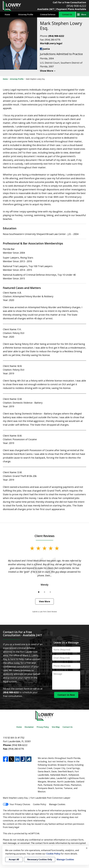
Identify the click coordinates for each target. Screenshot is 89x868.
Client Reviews (45, 536)
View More (44, 601)
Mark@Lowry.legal (51, 43)
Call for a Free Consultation (69, 2)
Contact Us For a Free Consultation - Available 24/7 (22, 634)
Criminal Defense (48, 15)
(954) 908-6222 (76, 6)
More (84, 15)
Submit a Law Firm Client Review (45, 612)
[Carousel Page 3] (50, 592)
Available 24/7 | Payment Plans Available (62, 9)
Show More (47, 71)
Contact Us (67, 15)
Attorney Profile (26, 15)
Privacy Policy (43, 727)
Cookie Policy (40, 804)
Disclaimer (29, 727)
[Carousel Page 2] (44, 592)
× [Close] (87, 848)
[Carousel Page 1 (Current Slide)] (39, 592)
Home (7, 15)
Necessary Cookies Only (40, 859)
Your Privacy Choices (17, 804)
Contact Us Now (66, 695)
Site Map (56, 727)
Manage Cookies (57, 804)
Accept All (14, 859)
